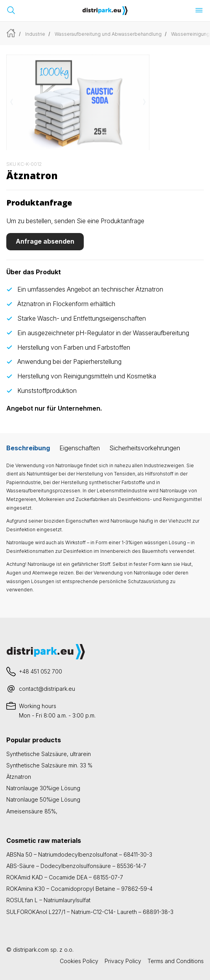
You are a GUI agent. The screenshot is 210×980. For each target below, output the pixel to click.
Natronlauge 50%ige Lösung (43, 799)
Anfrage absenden (45, 241)
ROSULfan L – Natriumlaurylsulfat (48, 900)
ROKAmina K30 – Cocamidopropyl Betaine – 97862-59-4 (79, 889)
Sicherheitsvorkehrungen (145, 448)
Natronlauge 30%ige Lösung (43, 788)
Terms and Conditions (176, 961)
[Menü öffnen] (199, 10)
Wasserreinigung (190, 34)
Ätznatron (19, 777)
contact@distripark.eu (47, 689)
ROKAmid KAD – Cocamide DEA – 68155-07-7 (65, 877)
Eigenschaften (80, 448)
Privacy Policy (123, 961)
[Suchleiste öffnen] (11, 10)
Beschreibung (28, 448)
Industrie (35, 34)
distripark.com (31, 950)
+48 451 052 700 (41, 671)
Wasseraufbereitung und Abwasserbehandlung (108, 34)
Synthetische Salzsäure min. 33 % (49, 765)
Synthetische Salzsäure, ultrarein (49, 754)
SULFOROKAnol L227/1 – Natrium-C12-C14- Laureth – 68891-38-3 (90, 912)
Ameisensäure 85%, (32, 811)
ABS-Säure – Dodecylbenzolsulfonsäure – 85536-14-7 (76, 866)
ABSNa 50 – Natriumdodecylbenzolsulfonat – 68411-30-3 (79, 854)
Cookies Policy (79, 961)
